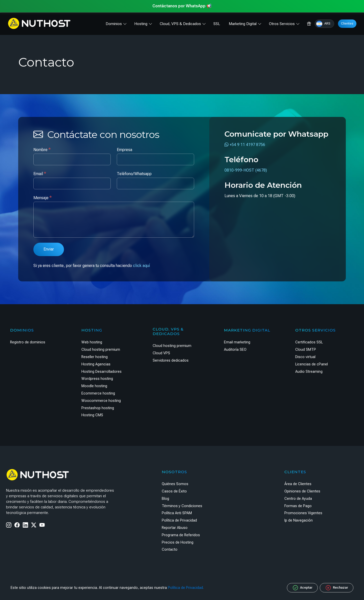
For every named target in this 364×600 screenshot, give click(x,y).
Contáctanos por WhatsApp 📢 (182, 6)
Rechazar (337, 588)
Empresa (124, 150)
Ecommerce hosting (98, 393)
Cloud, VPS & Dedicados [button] (180, 24)
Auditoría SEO (235, 350)
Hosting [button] (141, 24)
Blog (165, 499)
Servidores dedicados (171, 360)
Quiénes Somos (175, 484)
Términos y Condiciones (182, 506)
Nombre (42, 149)
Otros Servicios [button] (282, 24)
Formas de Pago (298, 506)
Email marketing (237, 342)
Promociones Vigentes (303, 513)
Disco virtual (305, 357)
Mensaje (43, 198)
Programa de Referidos (181, 535)
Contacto (170, 550)
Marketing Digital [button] (243, 24)
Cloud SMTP (306, 350)
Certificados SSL (309, 342)
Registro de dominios (28, 342)
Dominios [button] (114, 24)
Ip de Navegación (299, 520)
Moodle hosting (94, 386)
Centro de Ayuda (298, 499)
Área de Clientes (298, 484)
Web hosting (92, 342)
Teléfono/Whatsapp (134, 174)
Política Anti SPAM (177, 513)
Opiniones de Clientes (302, 491)
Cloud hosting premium (101, 350)
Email (40, 173)
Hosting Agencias (96, 364)
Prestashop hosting (98, 408)
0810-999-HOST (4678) (246, 170)
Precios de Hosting (178, 542)
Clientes (347, 23)
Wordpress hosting (97, 379)
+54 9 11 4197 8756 (245, 145)
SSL (217, 24)
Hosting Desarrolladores (101, 372)
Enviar (49, 249)
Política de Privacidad (179, 520)
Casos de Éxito (174, 491)
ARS (323, 24)
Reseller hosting (95, 357)
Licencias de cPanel (312, 364)
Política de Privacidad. (186, 588)
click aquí (141, 266)
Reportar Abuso (175, 528)
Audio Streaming (309, 372)
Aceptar (302, 588)
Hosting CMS (92, 415)
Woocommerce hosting (101, 401)
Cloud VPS (161, 353)
